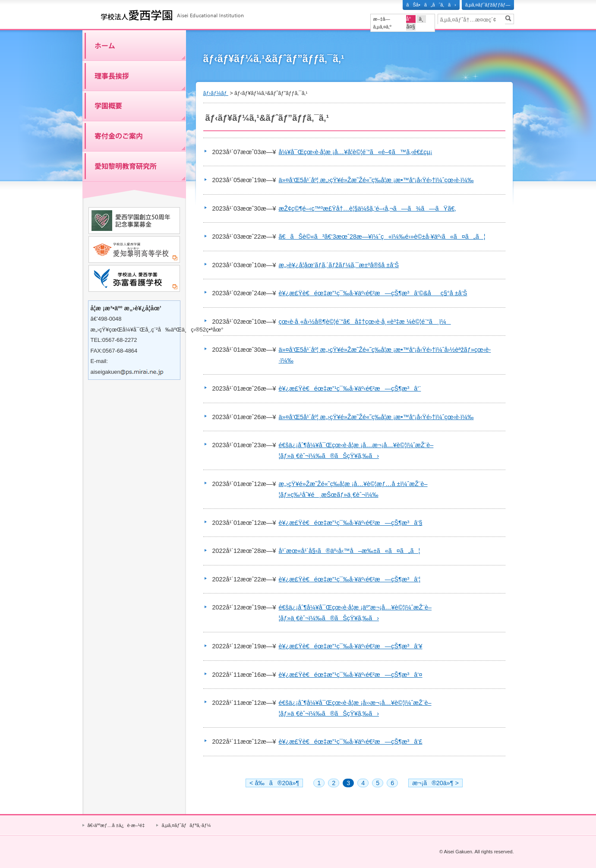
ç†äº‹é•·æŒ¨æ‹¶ (134, 76)
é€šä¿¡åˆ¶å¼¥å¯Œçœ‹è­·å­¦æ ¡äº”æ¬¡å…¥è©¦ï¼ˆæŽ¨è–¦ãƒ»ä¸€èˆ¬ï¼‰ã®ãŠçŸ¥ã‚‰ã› (355, 612)
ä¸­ (421, 19)
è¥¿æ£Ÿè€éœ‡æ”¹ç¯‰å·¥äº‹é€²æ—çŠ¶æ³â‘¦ (350, 579)
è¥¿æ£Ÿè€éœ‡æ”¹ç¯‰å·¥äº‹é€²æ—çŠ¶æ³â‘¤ (351, 675)
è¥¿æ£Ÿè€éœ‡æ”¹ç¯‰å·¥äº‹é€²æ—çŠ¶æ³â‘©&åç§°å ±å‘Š (373, 293)
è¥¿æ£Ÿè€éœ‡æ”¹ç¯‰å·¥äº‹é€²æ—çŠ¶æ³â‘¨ (350, 388)
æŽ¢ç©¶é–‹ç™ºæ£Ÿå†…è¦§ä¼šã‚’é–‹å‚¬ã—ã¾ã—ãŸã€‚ (367, 208)
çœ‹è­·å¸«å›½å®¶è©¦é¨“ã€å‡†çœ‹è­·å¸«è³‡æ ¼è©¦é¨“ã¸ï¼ (365, 322)
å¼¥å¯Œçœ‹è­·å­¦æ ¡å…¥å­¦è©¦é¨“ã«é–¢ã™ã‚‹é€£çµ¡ (356, 152)
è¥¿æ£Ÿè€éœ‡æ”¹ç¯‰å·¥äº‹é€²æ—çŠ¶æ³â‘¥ (351, 646)
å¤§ (411, 27)
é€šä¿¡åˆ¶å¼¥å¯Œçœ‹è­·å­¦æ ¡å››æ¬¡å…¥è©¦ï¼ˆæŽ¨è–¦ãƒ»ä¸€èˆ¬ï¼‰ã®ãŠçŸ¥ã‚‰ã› (355, 708)
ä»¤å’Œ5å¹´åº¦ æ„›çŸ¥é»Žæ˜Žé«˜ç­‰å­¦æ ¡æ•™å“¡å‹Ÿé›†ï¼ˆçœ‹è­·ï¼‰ (376, 180)
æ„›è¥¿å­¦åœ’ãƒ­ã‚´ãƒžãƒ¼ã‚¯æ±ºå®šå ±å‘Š (339, 265)
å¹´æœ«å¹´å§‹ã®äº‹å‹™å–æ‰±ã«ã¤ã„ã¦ (350, 551)
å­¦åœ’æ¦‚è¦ (134, 106)
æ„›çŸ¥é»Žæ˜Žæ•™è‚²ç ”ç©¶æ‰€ (134, 166)
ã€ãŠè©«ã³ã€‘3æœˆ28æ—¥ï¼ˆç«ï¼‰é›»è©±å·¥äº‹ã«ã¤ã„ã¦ (382, 237)
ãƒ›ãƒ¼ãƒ (134, 45)
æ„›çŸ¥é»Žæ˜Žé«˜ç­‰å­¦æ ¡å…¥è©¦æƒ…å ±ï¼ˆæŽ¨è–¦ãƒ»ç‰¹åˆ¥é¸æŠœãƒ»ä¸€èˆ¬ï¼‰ (353, 489)
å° (411, 19)
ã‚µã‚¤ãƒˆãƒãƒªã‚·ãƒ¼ (186, 825)
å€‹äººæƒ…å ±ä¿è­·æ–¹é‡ (118, 825)
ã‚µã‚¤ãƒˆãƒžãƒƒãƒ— (488, 5)
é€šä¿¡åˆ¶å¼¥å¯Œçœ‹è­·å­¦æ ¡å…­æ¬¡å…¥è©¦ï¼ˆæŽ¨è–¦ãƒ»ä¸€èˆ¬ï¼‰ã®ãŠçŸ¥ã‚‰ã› (356, 450)
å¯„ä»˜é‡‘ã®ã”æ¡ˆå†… (134, 136)
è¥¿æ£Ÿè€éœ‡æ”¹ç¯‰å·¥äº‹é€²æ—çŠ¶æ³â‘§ (351, 523)
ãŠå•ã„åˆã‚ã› (431, 5)
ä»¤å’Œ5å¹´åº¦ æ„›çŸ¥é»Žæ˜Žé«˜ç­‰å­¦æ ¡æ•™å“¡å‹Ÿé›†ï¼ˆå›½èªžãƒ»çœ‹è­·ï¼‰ (385, 355)
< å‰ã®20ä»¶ (274, 783)
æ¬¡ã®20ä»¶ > (435, 783)
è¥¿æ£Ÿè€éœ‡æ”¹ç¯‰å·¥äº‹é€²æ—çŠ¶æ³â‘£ (351, 742)
